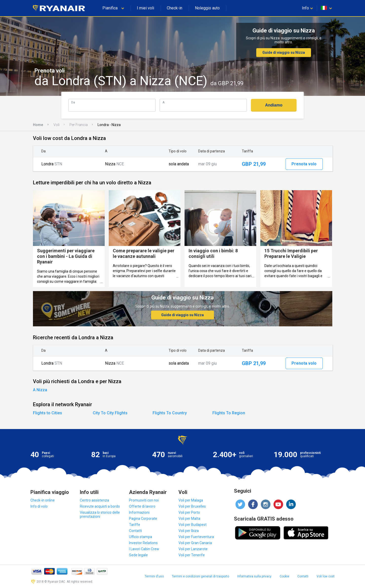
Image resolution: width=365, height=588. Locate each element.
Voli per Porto (189, 512)
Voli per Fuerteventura (196, 537)
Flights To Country (170, 413)
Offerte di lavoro (142, 506)
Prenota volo (304, 164)
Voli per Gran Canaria (195, 543)
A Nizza (40, 390)
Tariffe (135, 525)
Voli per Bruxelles (192, 506)
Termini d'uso (154, 576)
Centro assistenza (94, 500)
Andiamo (274, 105)
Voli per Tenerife (192, 555)
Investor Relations (143, 543)
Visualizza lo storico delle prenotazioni (100, 514)
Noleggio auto (207, 8)
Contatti (135, 531)
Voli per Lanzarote (193, 549)
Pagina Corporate (143, 519)
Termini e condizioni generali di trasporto (200, 576)
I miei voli (145, 8)
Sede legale (138, 555)
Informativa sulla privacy (254, 576)
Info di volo (39, 506)
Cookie (284, 576)
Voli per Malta (189, 519)
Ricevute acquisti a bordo (100, 506)
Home (38, 125)
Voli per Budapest (193, 525)
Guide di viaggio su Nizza (284, 52)
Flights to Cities (48, 413)
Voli (57, 125)
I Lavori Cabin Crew (144, 549)
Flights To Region (229, 413)
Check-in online (43, 500)
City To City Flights (110, 413)
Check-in (175, 8)
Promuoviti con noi (144, 500)
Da (73, 102)
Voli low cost (326, 576)
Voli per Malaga (191, 500)
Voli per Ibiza (189, 531)
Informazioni (139, 512)
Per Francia (79, 125)
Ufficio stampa (141, 537)
